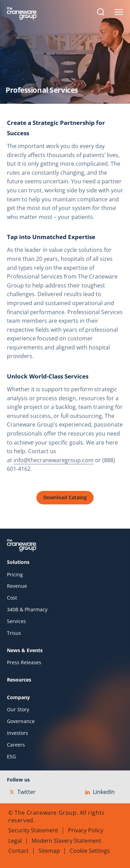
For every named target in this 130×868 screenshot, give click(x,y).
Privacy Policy (86, 830)
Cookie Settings (90, 851)
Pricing (15, 575)
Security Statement (33, 830)
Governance (21, 721)
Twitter (23, 792)
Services (16, 621)
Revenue (17, 586)
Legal (15, 841)
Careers (16, 745)
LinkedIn (100, 792)
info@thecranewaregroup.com (54, 460)
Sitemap (49, 851)
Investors (18, 733)
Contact (19, 851)
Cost (12, 598)
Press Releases (24, 663)
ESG (11, 757)
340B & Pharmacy (27, 610)
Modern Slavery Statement (66, 841)
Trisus (14, 633)
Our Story (18, 710)
